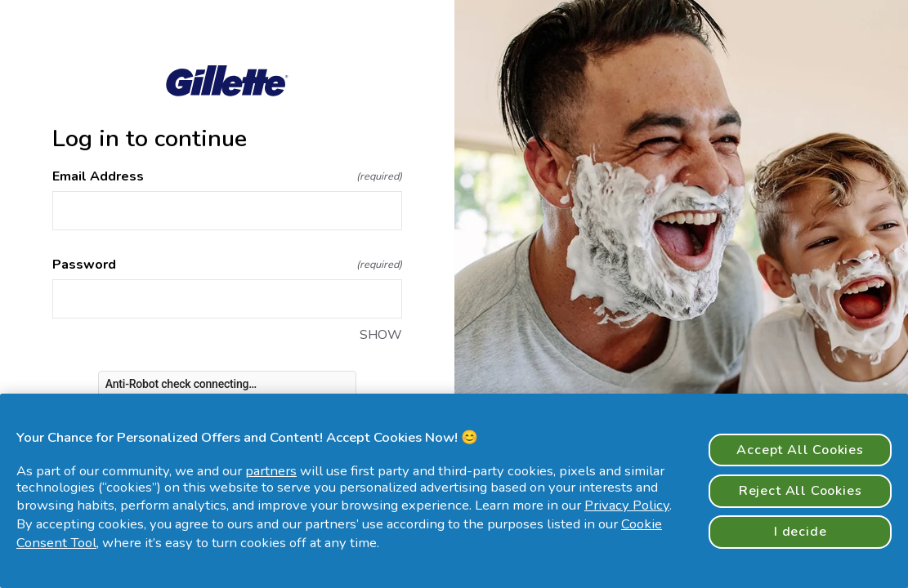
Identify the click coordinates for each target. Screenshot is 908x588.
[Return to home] (227, 81)
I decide (800, 532)
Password (227, 265)
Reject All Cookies (801, 491)
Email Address (227, 176)
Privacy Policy (627, 505)
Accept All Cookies (800, 450)
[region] (454, 491)
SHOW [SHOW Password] (381, 335)
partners (271, 471)
